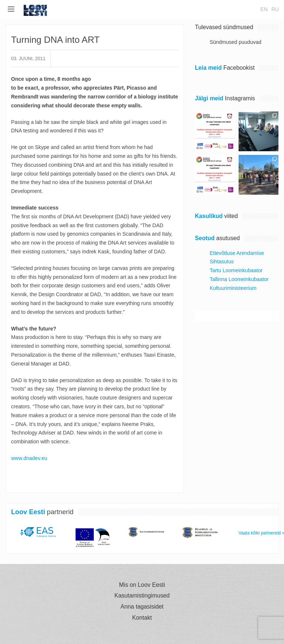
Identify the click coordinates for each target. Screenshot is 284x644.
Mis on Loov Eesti (142, 585)
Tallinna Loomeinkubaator (239, 279)
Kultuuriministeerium (233, 288)
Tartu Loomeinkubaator (236, 270)
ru (275, 9)
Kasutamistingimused (142, 596)
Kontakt (142, 618)
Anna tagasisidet (142, 607)
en (264, 9)
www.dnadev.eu (29, 458)
